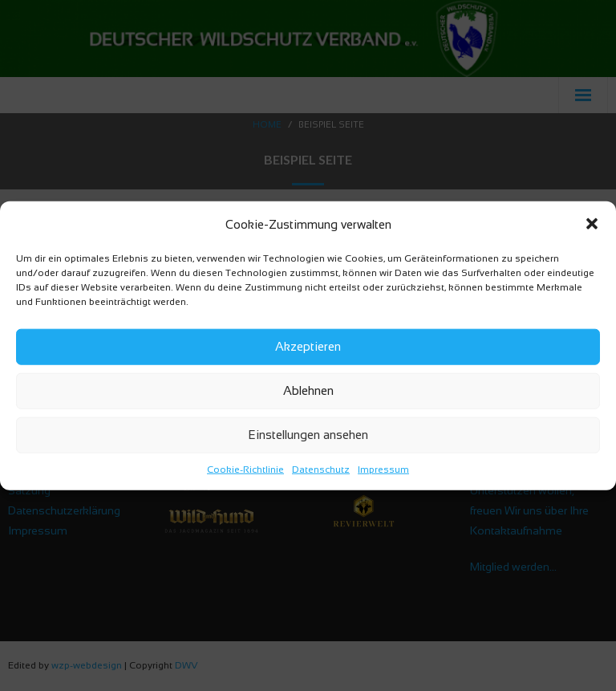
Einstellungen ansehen (308, 435)
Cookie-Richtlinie (245, 469)
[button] (592, 224)
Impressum (383, 469)
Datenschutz (321, 469)
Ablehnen (308, 390)
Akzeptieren (308, 346)
